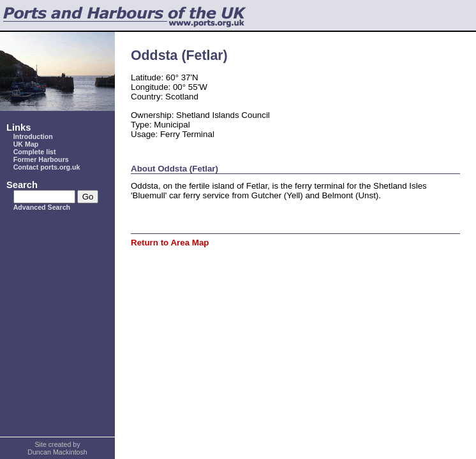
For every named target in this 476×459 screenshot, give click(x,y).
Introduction (33, 136)
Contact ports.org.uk (47, 167)
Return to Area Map (170, 243)
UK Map (26, 144)
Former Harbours (41, 159)
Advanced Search (42, 207)
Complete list (35, 152)
